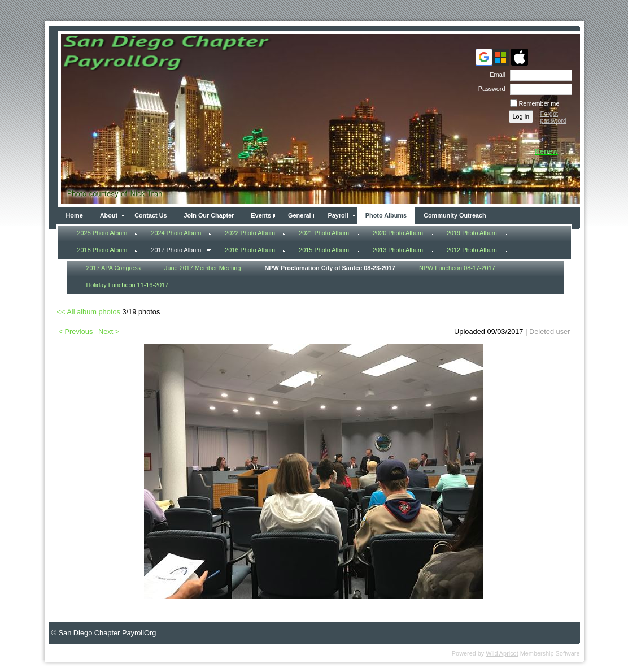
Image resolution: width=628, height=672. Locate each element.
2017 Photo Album (176, 250)
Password (490, 89)
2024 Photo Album (176, 233)
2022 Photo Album (250, 233)
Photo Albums (386, 215)
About (109, 215)
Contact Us (151, 215)
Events (261, 215)
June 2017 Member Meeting (202, 268)
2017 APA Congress (114, 268)
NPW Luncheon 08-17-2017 (457, 268)
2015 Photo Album (324, 250)
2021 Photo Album (324, 233)
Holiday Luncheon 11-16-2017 (128, 285)
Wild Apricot (502, 653)
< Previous (76, 331)
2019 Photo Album (472, 233)
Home (75, 215)
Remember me (539, 103)
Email (495, 75)
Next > (109, 331)
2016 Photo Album (250, 250)
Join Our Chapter (209, 215)
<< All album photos (89, 312)
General (300, 215)
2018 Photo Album (103, 250)
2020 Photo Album (398, 233)
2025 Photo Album (103, 233)
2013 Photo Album (398, 250)
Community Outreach (455, 215)
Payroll (338, 215)
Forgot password (554, 117)
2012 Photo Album (472, 250)
